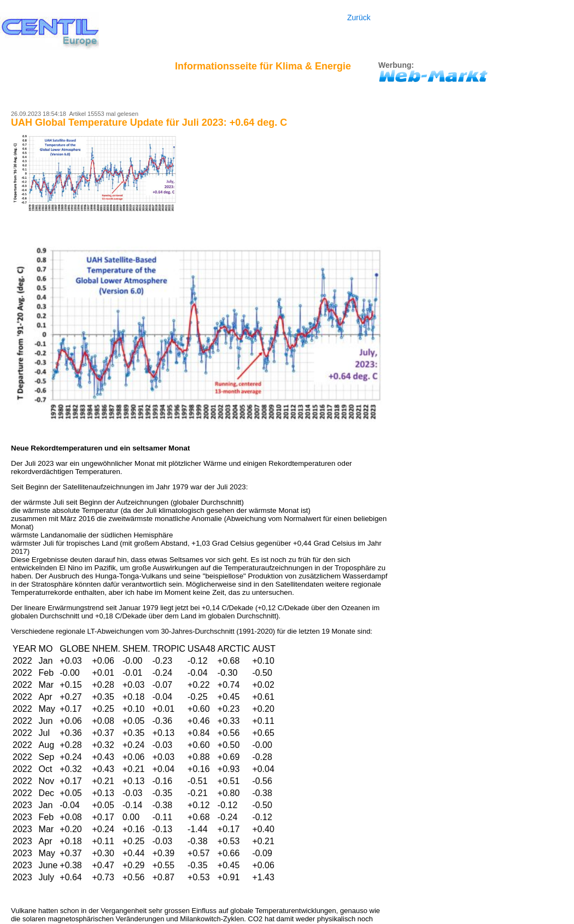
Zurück (359, 17)
